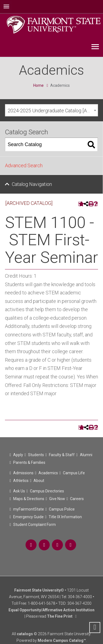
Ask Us (19, 491)
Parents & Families (29, 462)
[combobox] (51, 110)
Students (36, 455)
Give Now (57, 499)
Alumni (86, 455)
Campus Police (62, 509)
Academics (48, 473)
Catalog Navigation (32, 184)
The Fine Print (60, 616)
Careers (77, 499)
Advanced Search (24, 165)
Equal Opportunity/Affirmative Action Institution (51, 610)
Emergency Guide (28, 517)
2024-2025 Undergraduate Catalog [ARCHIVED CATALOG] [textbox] (53, 111)
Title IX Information (65, 517)
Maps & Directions (29, 499)
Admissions (23, 473)
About (39, 481)
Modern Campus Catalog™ (62, 640)
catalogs (25, 634)
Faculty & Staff (62, 455)
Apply (18, 455)
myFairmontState (29, 509)
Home (38, 85)
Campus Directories (47, 491)
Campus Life (74, 473)
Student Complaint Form (34, 525)
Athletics (21, 481)
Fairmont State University (37, 590)
